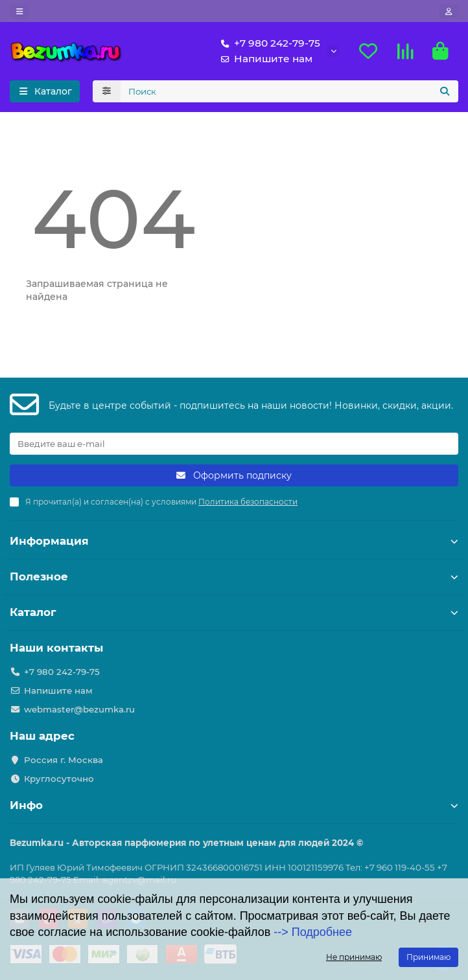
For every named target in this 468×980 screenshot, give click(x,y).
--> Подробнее (313, 932)
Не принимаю (354, 957)
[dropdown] (19, 11)
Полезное (234, 576)
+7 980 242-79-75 (268, 43)
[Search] (290, 91)
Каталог (234, 612)
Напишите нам (264, 59)
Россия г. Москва (64, 760)
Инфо (234, 805)
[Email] (234, 444)
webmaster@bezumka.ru (79, 709)
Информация (234, 541)
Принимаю (428, 957)
